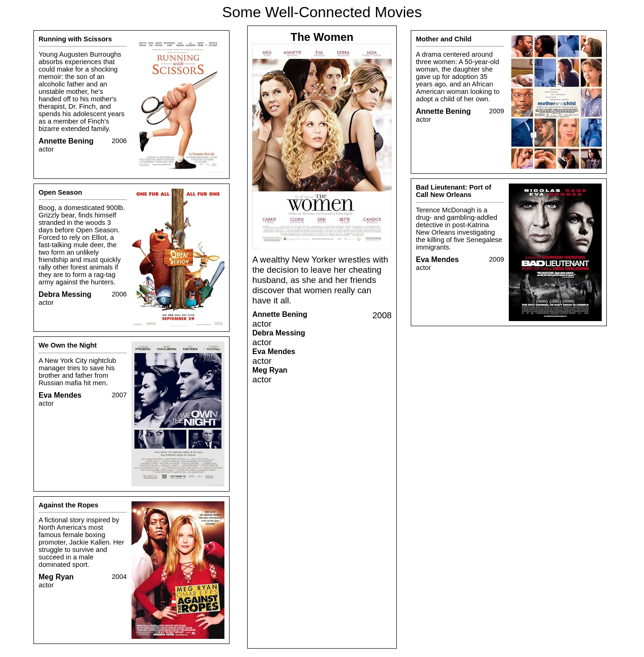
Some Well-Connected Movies (322, 12)
